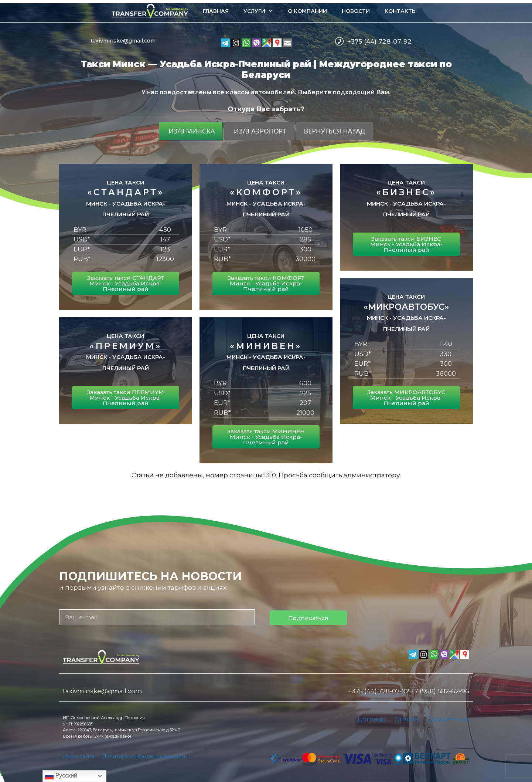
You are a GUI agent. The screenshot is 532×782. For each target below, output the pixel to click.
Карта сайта (79, 756)
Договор (371, 719)
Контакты (401, 11)
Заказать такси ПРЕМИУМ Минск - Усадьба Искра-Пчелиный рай (125, 398)
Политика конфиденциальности (145, 756)
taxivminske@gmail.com (123, 41)
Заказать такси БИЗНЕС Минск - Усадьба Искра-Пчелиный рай (406, 244)
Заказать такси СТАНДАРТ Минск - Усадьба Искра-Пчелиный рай (126, 283)
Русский (61, 776)
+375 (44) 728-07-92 (379, 41)
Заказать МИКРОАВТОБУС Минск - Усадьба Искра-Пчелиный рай (406, 398)
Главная (216, 11)
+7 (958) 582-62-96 (440, 691)
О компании (307, 11)
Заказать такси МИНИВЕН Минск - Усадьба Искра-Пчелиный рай (266, 437)
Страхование (448, 719)
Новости (356, 11)
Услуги (262, 11)
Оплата (407, 719)
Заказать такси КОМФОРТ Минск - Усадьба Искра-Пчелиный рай (266, 283)
